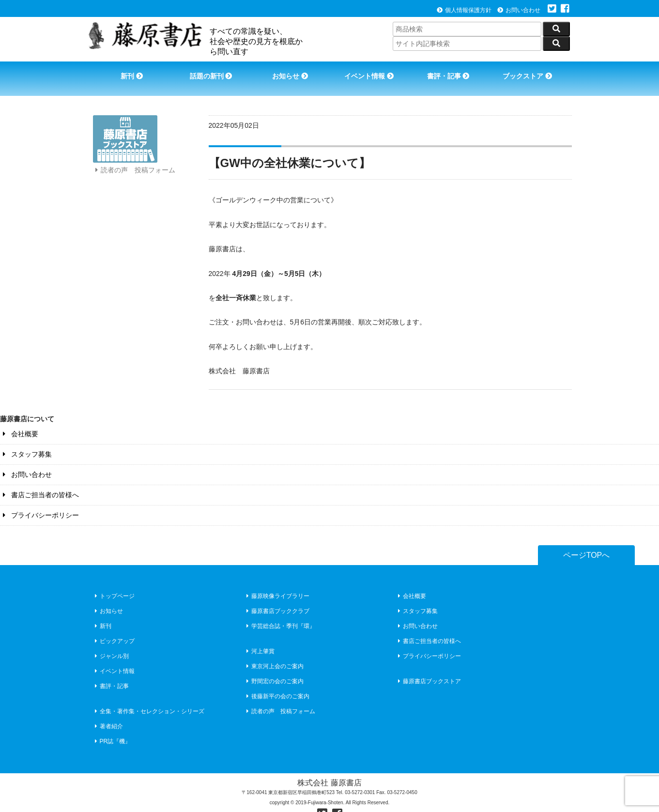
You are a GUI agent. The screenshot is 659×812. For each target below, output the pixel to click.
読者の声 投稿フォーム (134, 173)
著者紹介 (108, 712)
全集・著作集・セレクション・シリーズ (148, 697)
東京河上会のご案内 (274, 652)
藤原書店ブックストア (428, 667)
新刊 (128, 72)
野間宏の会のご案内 (274, 667)
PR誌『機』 (112, 727)
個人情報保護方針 (464, 10)
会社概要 (19, 420)
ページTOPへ (587, 541)
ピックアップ (114, 627)
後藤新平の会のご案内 (277, 682)
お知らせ (289, 72)
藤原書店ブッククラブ (277, 597)
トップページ (114, 582)
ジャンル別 (111, 642)
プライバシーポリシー (39, 501)
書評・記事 (450, 72)
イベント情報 (369, 72)
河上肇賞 (259, 637)
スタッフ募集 (26, 440)
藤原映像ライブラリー (277, 582)
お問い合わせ (519, 10)
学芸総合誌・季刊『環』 (280, 612)
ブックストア (531, 72)
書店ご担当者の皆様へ (39, 481)
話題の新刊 (208, 72)
